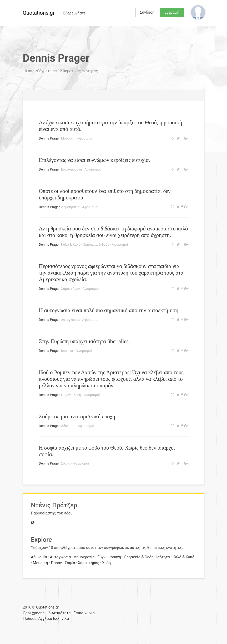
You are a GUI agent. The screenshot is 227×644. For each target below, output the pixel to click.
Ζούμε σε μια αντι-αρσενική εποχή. (78, 416)
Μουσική (68, 138)
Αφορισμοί (85, 138)
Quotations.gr (39, 13)
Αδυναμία (68, 426)
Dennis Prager (49, 138)
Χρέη (77, 395)
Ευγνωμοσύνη (72, 169)
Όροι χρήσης (34, 613)
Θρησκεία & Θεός (96, 244)
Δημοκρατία (70, 207)
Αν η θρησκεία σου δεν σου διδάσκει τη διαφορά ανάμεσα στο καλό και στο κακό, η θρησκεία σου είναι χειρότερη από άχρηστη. (113, 232)
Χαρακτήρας (70, 289)
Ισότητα (67, 351)
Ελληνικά (61, 619)
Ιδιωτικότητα (59, 613)
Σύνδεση (147, 12)
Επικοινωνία (84, 613)
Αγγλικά (45, 619)
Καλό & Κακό (71, 244)
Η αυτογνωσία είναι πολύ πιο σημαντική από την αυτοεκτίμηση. (109, 310)
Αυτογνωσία (70, 320)
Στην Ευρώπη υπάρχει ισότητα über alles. (84, 341)
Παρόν (66, 395)
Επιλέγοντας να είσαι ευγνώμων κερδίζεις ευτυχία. (95, 160)
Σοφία (66, 463)
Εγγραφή (172, 12)
